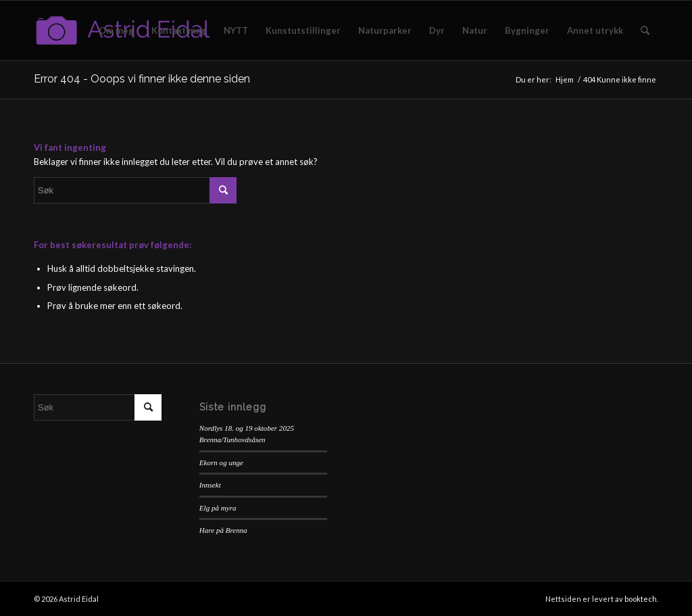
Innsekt (210, 485)
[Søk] (645, 30)
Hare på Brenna (223, 530)
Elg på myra (218, 508)
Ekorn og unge (221, 463)
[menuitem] (116, 30)
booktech (641, 599)
